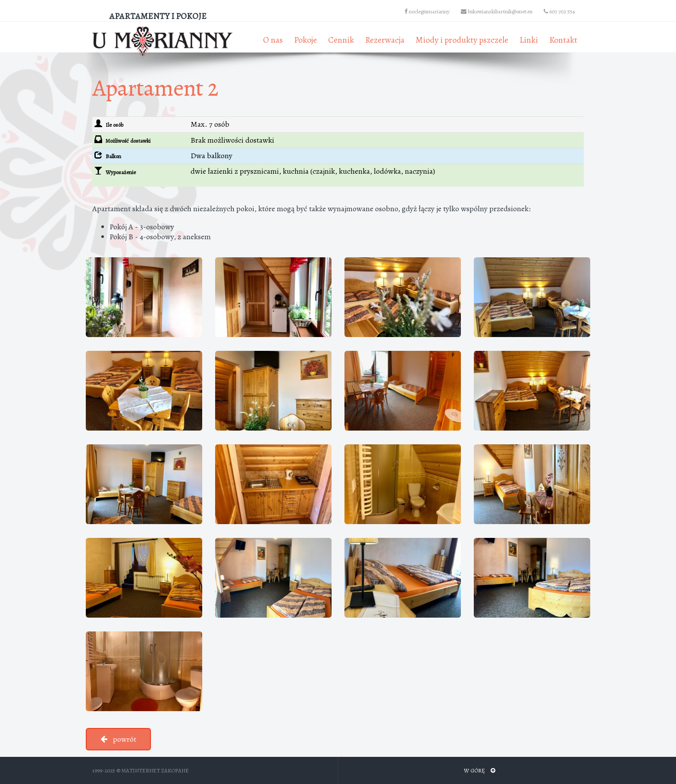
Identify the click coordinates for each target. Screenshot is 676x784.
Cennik (341, 40)
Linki (529, 40)
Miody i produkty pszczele (462, 40)
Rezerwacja (385, 40)
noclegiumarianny (427, 11)
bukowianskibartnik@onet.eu (497, 11)
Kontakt (563, 40)
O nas (273, 40)
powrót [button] (118, 739)
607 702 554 (559, 11)
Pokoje (305, 40)
